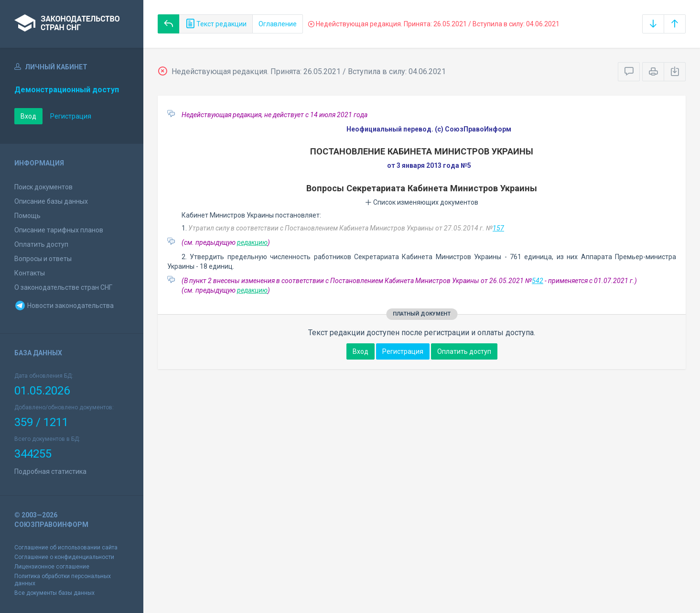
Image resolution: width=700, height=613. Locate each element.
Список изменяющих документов (422, 202)
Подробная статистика (50, 471)
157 (498, 228)
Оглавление (278, 24)
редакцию (252, 242)
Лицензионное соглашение (52, 567)
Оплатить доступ (41, 244)
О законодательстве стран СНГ (63, 287)
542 (538, 281)
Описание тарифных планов (59, 230)
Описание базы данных (51, 201)
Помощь (27, 216)
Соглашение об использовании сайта (66, 547)
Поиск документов (43, 187)
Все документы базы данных (54, 593)
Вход (28, 116)
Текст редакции (216, 24)
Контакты (30, 273)
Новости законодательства (64, 306)
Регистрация (71, 116)
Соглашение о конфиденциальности (64, 557)
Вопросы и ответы (43, 259)
